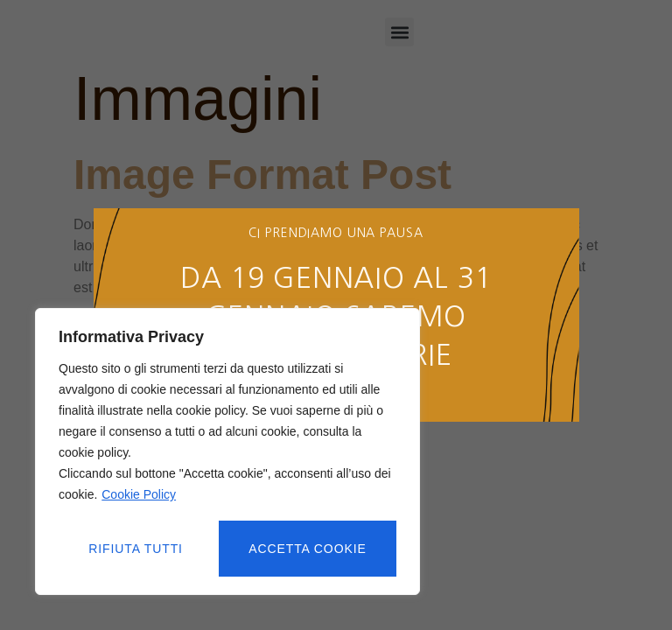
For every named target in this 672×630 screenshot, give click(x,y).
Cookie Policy (139, 496)
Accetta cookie (308, 549)
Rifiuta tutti (136, 549)
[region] (227, 452)
